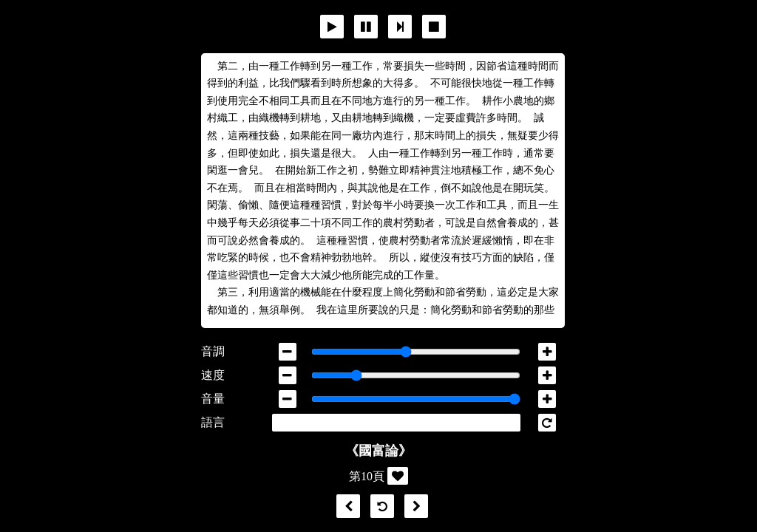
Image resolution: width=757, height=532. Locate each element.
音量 (213, 399)
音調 (213, 351)
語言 (213, 422)
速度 (213, 375)
